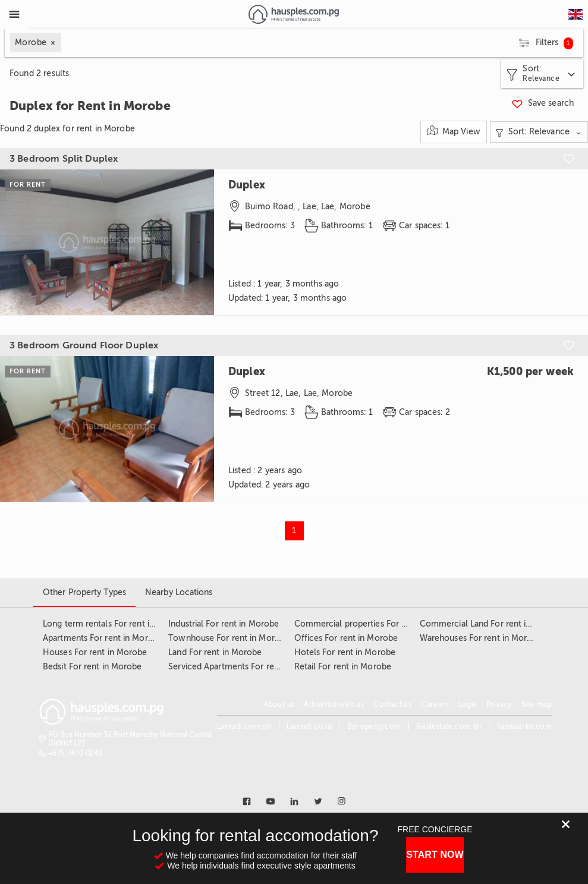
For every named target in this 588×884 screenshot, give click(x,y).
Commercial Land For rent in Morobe (492, 624)
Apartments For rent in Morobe (103, 638)
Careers (435, 704)
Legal (468, 704)
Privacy (499, 704)
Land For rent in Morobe (215, 652)
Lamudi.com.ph (244, 726)
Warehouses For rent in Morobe (481, 638)
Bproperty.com (374, 726)
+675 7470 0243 (76, 753)
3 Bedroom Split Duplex (64, 159)
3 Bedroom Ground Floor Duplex (84, 345)
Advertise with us (334, 704)
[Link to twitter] (318, 801)
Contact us (392, 704)
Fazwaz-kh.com (524, 726)
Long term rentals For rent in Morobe (115, 624)
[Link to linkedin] (294, 801)
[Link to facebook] (247, 801)
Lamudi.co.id (309, 726)
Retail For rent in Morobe (343, 667)
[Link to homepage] (293, 14)
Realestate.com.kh (449, 726)
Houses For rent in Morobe (95, 652)
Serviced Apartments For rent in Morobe (246, 667)
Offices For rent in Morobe (346, 638)
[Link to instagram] (342, 801)
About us (279, 704)
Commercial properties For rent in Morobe (377, 624)
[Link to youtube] (271, 801)
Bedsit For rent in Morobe (92, 667)
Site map (537, 704)
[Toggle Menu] (14, 14)
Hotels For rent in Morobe (345, 652)
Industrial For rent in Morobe (224, 624)
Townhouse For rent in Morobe (229, 638)
